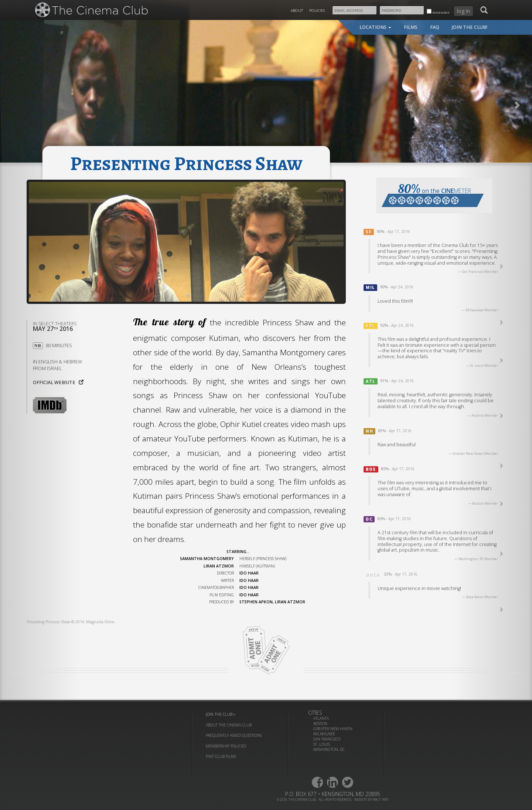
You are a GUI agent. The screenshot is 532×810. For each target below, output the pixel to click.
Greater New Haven (333, 729)
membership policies (226, 746)
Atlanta (321, 718)
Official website (58, 382)
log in (463, 11)
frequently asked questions (234, 735)
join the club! (470, 27)
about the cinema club (229, 725)
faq (435, 27)
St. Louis (322, 744)
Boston (320, 723)
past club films (221, 756)
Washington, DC (329, 749)
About (297, 11)
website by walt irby (371, 799)
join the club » (221, 714)
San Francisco (327, 739)
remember (438, 12)
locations (375, 27)
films (411, 27)
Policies (317, 11)
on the (433, 194)
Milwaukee (324, 734)
